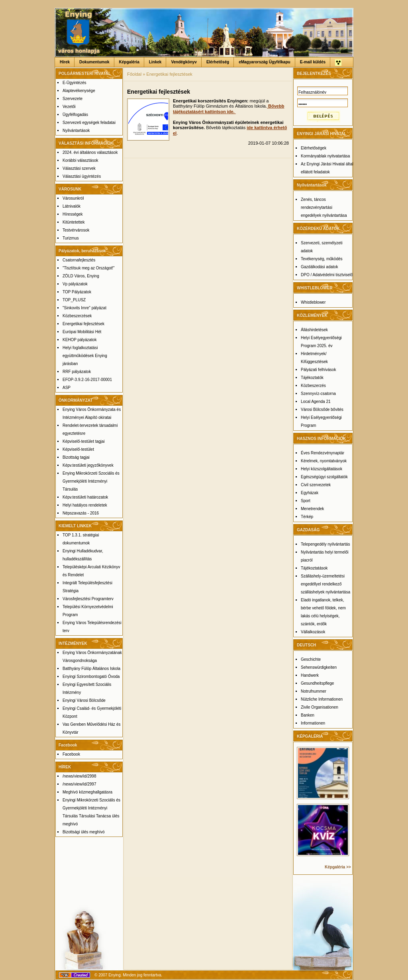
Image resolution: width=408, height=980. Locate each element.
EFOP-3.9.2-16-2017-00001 (87, 380)
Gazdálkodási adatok (319, 267)
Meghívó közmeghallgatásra (87, 792)
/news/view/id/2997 (79, 784)
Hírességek (73, 214)
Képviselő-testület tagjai (84, 441)
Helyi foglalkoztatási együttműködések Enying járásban (85, 356)
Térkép (307, 517)
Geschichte (311, 659)
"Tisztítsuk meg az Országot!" (89, 268)
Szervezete (73, 99)
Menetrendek (312, 509)
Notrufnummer (314, 691)
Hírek (65, 62)
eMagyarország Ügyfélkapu (265, 62)
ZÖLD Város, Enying (81, 276)
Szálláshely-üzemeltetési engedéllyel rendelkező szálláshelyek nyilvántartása (326, 584)
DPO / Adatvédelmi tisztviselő (327, 275)
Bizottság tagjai (76, 457)
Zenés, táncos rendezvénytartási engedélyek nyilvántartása (324, 207)
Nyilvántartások (76, 131)
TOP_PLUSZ (74, 300)
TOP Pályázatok (77, 292)
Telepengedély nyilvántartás (325, 544)
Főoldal (134, 74)
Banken (308, 715)
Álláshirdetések (314, 330)
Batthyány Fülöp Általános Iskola (91, 669)
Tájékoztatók (312, 378)
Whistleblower (313, 302)
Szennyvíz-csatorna (318, 394)
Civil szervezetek (316, 485)
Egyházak (310, 493)
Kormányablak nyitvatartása (325, 156)
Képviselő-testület (78, 449)
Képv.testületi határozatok (85, 497)
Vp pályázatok (75, 284)
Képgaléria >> (338, 867)
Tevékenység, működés (322, 259)
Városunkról (73, 198)
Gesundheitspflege (317, 683)
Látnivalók (72, 206)
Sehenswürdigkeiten (319, 667)
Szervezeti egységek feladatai (89, 123)
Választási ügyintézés (82, 176)
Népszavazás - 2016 (81, 513)
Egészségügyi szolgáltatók (324, 477)
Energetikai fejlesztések (83, 324)
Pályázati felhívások (318, 370)
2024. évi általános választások (90, 152)
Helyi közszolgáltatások (322, 469)
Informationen (313, 723)
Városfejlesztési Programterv (88, 599)
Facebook (71, 754)
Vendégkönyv (184, 62)
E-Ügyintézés (74, 83)
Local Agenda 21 (316, 402)
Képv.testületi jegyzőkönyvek (88, 465)
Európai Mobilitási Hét (82, 332)
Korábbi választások (80, 160)
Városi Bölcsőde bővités (322, 409)
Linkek (155, 62)
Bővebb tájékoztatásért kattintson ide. (229, 109)
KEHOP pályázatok (79, 340)
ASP (67, 388)
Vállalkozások (313, 632)
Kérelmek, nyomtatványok (324, 461)
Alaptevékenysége (79, 91)
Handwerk (310, 675)
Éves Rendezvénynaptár (323, 453)
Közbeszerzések (77, 316)
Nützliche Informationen (322, 699)
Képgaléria (129, 62)
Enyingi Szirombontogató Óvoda (91, 677)
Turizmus (71, 238)
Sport (306, 501)
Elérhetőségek (314, 148)
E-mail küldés (313, 62)
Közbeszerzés (313, 386)
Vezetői (69, 107)
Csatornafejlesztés (79, 260)
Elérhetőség (218, 62)
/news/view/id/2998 (79, 776)
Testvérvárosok (76, 230)
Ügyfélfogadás (75, 115)
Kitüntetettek (74, 222)
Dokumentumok (94, 62)
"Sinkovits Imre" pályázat (84, 308)
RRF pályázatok (77, 372)
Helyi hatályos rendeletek (85, 505)
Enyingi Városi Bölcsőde (84, 700)
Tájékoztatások (314, 568)
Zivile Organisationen (320, 707)
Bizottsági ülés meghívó (84, 832)
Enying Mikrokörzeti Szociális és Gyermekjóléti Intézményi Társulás (91, 481)
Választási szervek (79, 168)
